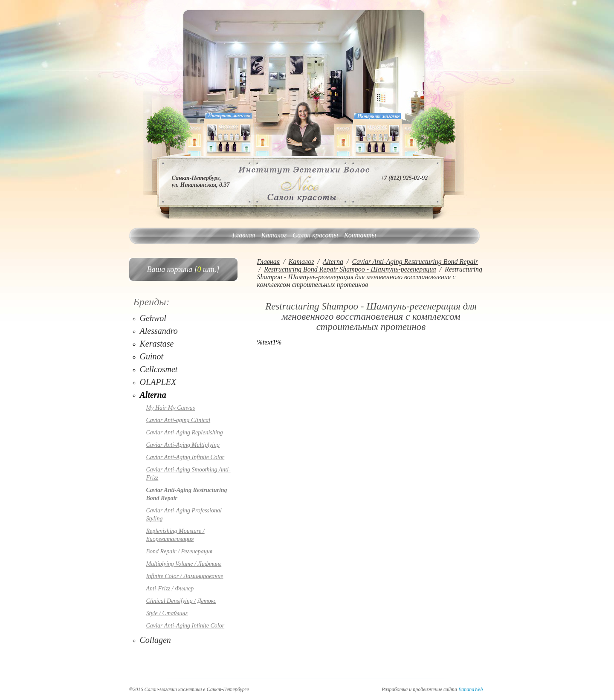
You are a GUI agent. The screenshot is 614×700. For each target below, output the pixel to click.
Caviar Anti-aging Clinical (178, 420)
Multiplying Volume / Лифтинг (184, 564)
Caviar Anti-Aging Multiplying (183, 445)
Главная (244, 235)
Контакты (360, 235)
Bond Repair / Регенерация (180, 551)
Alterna (153, 395)
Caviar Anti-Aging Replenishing (185, 432)
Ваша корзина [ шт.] (183, 269)
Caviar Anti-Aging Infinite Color (185, 457)
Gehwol (153, 318)
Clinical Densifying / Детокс (181, 601)
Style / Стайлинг (167, 613)
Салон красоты (315, 235)
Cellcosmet (159, 369)
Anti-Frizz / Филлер (170, 589)
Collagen (155, 640)
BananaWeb (471, 689)
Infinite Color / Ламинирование (185, 576)
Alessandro (159, 331)
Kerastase (157, 344)
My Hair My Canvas (171, 408)
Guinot (152, 356)
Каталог (274, 235)
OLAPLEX (158, 382)
